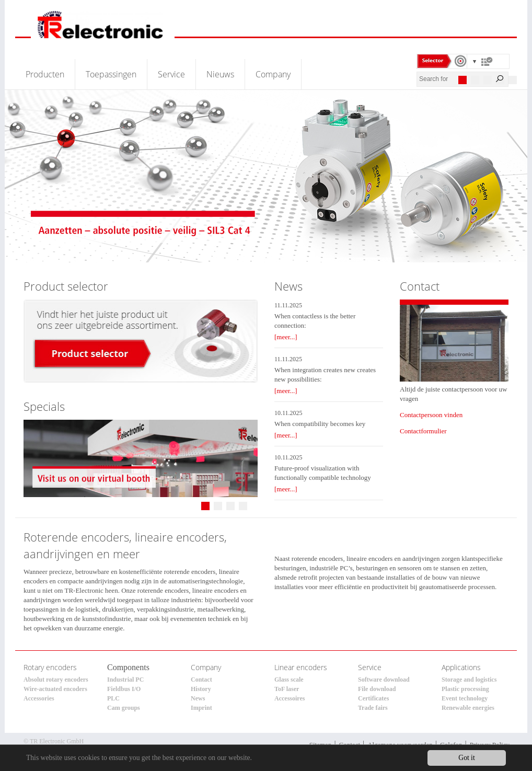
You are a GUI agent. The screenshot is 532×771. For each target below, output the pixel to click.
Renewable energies (468, 708)
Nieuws (220, 74)
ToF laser (287, 689)
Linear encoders (301, 667)
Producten (45, 74)
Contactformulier (423, 431)
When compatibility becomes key (320, 424)
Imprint (201, 708)
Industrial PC (125, 680)
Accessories (39, 698)
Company (273, 74)
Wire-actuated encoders (55, 689)
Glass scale (289, 680)
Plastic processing (465, 689)
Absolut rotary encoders (56, 680)
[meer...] (286, 337)
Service (171, 74)
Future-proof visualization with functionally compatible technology (323, 473)
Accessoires (290, 698)
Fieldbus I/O (124, 689)
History (201, 689)
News (198, 698)
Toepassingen (111, 74)
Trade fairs (373, 708)
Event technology (465, 698)
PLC (113, 698)
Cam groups (124, 708)
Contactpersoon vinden (431, 415)
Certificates (373, 698)
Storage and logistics (469, 680)
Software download (384, 680)
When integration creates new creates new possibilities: (325, 375)
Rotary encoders (50, 667)
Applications (461, 667)
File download (377, 689)
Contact (201, 680)
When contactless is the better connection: (315, 321)
